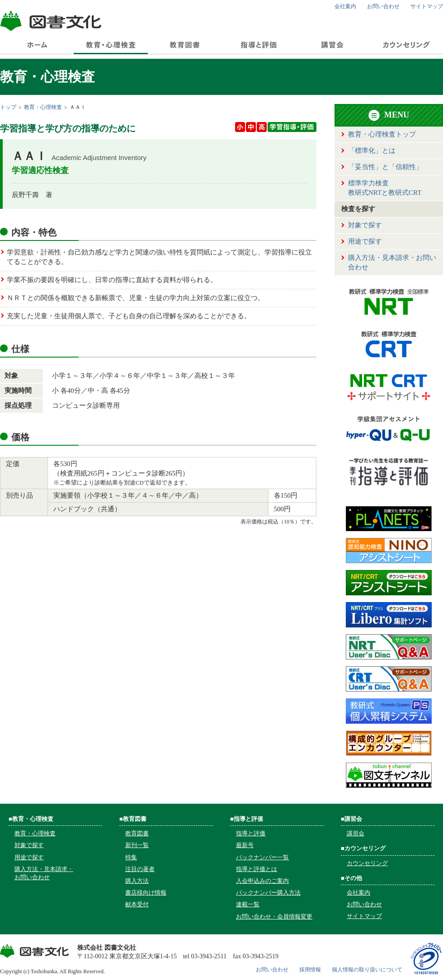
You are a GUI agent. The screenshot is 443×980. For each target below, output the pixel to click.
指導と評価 (251, 833)
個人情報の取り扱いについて (367, 970)
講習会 (356, 833)
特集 (131, 857)
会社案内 (345, 6)
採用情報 (310, 970)
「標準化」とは (372, 151)
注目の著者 (140, 869)
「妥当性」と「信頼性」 (385, 167)
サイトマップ (427, 6)
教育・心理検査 (43, 107)
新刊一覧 (137, 845)
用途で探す (365, 241)
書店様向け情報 (146, 893)
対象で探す (365, 225)
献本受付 (137, 904)
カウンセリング (367, 863)
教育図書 (137, 833)
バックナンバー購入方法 (268, 893)
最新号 (245, 845)
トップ (8, 107)
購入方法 (137, 881)
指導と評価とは (257, 869)
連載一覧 (248, 904)
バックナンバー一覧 (262, 857)
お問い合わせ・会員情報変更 (274, 916)
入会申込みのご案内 (262, 881)
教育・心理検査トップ (382, 134)
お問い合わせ (383, 6)
